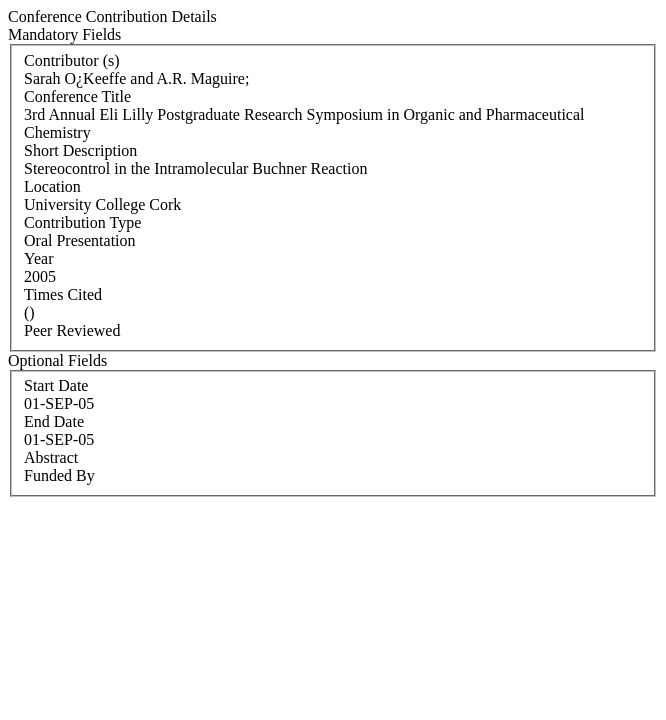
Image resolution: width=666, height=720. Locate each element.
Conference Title (77, 96)
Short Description (80, 150)
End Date (54, 421)
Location (52, 186)
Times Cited (63, 294)
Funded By (59, 475)
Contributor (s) (72, 60)
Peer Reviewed (72, 330)
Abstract (51, 457)
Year (38, 258)
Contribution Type (82, 222)
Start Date (56, 385)
